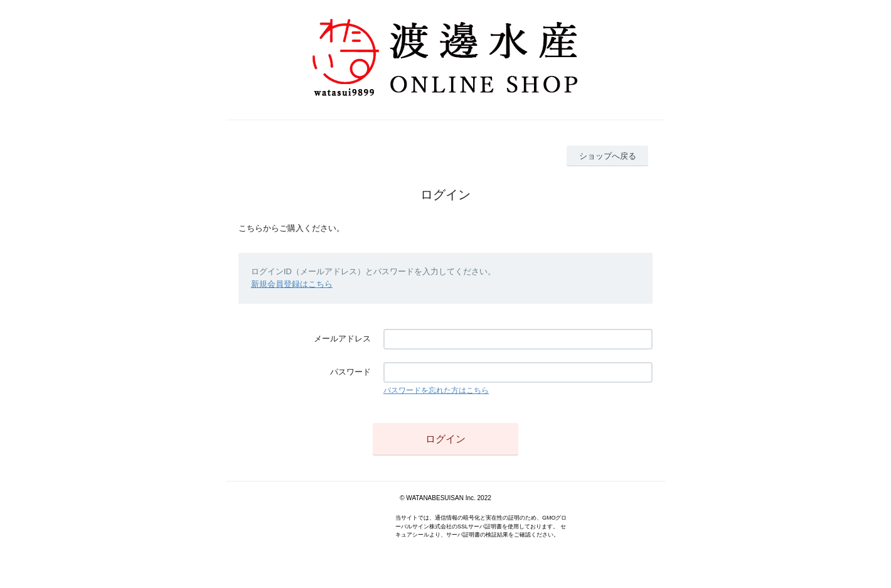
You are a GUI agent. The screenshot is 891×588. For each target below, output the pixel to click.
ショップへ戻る (608, 156)
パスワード (350, 372)
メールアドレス (342, 339)
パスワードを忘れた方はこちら (436, 390)
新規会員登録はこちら (292, 284)
